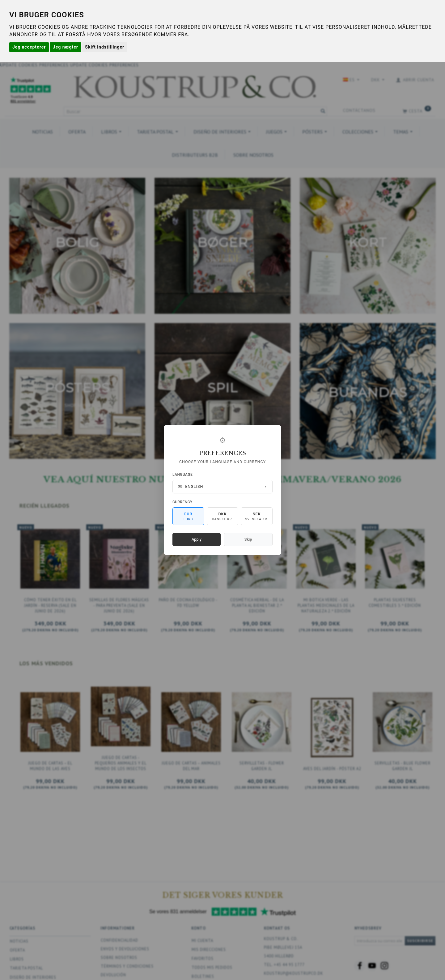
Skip (248, 539)
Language (182, 475)
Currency (182, 502)
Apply (197, 539)
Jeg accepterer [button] (29, 47)
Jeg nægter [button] (66, 47)
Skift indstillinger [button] (105, 47)
